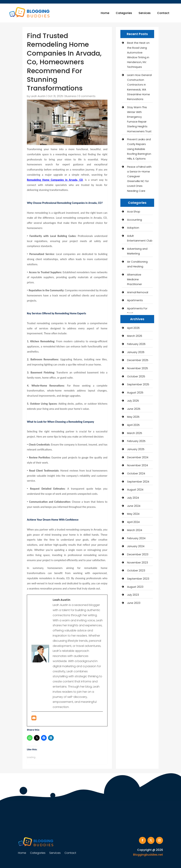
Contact (163, 13)
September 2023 (138, 579)
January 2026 (136, 352)
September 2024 (138, 482)
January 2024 (136, 546)
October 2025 (136, 376)
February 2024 (136, 538)
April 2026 (133, 328)
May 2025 (133, 417)
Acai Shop (134, 212)
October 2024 (136, 473)
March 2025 (135, 433)
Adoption (133, 228)
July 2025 (133, 401)
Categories (124, 13)
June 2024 (134, 506)
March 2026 (135, 336)
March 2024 (135, 530)
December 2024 (138, 457)
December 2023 (138, 554)
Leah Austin (38, 96)
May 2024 (133, 514)
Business (71, 96)
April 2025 (133, 425)
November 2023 (138, 562)
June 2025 (134, 409)
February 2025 (136, 441)
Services (145, 13)
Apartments (135, 300)
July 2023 (133, 595)
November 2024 (138, 465)
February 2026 (136, 344)
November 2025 (138, 368)
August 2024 (135, 490)
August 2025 (135, 392)
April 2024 (133, 522)
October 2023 (136, 570)
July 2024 (133, 498)
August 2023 (135, 587)
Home (105, 13)
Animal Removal (138, 292)
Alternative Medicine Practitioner (135, 279)
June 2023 (134, 603)
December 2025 (138, 360)
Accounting (135, 220)
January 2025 (136, 449)
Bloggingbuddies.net (148, 855)
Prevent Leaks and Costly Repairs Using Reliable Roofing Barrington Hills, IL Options (139, 149)
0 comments (87, 96)
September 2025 (138, 384)
